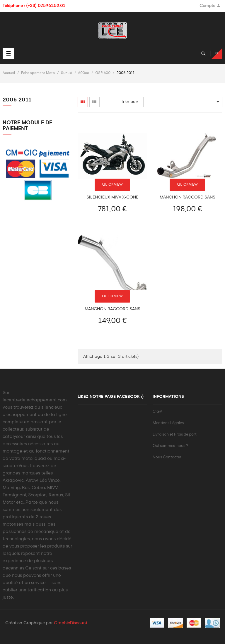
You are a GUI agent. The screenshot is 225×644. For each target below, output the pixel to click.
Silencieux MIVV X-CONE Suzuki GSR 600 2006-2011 (112, 197)
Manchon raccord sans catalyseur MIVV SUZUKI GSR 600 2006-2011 (187, 197)
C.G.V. (158, 412)
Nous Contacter (167, 457)
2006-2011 (17, 100)
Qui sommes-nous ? (170, 446)
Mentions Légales (168, 423)
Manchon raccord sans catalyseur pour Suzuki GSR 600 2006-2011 (112, 309)
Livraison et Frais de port (175, 435)
